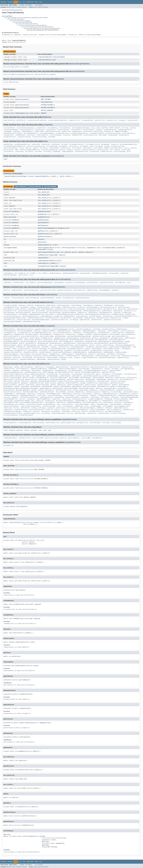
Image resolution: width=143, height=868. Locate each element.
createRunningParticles (33, 372)
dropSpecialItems (44, 307)
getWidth (120, 390)
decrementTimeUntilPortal (64, 372)
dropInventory (71, 334)
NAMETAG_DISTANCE (121, 131)
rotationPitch (9, 151)
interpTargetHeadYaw (11, 130)
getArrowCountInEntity (120, 336)
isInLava (134, 394)
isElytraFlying (108, 345)
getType (75, 390)
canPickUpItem (76, 305)
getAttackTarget (124, 307)
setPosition (65, 410)
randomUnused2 (20, 135)
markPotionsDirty (24, 349)
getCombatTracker (117, 338)
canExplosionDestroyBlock (67, 369)
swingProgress (124, 135)
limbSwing (16, 131)
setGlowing (42, 408)
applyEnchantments (62, 367)
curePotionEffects (118, 333)
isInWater (93, 395)
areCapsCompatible (10, 423)
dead (98, 128)
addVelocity (39, 367)
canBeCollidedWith (48, 331)
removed (117, 150)
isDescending (67, 394)
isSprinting (66, 399)
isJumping (98, 130)
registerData (43, 258)
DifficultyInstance (69, 248)
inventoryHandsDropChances (58, 120)
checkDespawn (108, 305)
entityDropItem (52, 374)
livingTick (69, 283)
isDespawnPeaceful (105, 313)
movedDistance (77, 131)
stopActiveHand (52, 358)
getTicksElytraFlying (85, 343)
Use (20, 2)
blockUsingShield (10, 331)
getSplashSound (9, 390)
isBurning (31, 394)
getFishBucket (43, 223)
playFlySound (108, 402)
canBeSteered (40, 305)
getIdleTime (89, 340)
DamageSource (52, 228)
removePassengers (116, 404)
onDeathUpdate (97, 349)
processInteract (92, 283)
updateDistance (97, 320)
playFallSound (108, 350)
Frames (22, 5)
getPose (53, 385)
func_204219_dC (43, 192)
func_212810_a (43, 273)
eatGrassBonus (56, 307)
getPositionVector (104, 385)
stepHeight (57, 151)
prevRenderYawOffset (97, 133)
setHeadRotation (81, 354)
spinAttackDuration (90, 135)
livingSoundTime (87, 120)
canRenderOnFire (97, 369)
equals (98, 374)
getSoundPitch (31, 343)
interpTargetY (51, 130)
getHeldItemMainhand (61, 340)
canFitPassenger (84, 369)
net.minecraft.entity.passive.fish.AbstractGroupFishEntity (42, 28)
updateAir (115, 290)
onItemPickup (8, 350)
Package (10, 2)
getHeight (34, 381)
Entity (45, 18)
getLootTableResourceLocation (57, 311)
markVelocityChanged (39, 349)
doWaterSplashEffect (38, 374)
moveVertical (109, 131)
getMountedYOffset (72, 383)
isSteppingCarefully (79, 399)
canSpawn (7, 298)
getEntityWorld (44, 379)
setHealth (92, 354)
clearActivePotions (127, 331)
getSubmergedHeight (23, 390)
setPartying (37, 356)
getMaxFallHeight (76, 311)
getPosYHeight (35, 387)
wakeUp (64, 359)
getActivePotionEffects (30, 336)
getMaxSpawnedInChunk (70, 273)
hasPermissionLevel (93, 392)
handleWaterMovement (47, 392)
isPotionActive (64, 347)
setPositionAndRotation (80, 410)
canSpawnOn (98, 305)
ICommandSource (7, 35)
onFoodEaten (126, 349)
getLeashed (122, 309)
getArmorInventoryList (108, 307)
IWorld (52, 248)
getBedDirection (47, 338)
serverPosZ (47, 151)
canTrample (115, 369)
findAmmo (80, 334)
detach (77, 372)
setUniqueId (65, 411)
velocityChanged (119, 151)
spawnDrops (7, 358)
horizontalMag (116, 392)
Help (41, 2)
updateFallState (123, 358)
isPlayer (53, 347)
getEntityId (19, 379)
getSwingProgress (70, 343)
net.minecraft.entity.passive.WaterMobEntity (32, 25)
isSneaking (30, 399)
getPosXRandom (124, 385)
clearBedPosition (10, 333)
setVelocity (75, 411)
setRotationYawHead (102, 356)
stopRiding (63, 358)
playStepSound (128, 402)
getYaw (20, 345)
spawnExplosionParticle (60, 320)
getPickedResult (74, 438)
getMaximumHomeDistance (92, 311)
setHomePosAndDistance (35, 318)
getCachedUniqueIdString (92, 376)
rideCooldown (126, 150)
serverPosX (29, 151)
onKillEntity (61, 402)
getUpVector (94, 390)
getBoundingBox (53, 376)
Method (24, 7)
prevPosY (70, 150)
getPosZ (56, 387)
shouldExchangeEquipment (41, 320)
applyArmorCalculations (25, 329)
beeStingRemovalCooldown (81, 128)
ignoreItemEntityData (130, 392)
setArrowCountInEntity (39, 354)
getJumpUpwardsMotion (11, 342)
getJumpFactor (91, 381)
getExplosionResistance (76, 379)
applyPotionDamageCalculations (63, 329)
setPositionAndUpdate (97, 410)
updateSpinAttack (53, 359)
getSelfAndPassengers (87, 388)
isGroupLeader (114, 273)
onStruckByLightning (90, 402)
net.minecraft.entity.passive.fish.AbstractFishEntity (37, 27)
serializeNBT (86, 438)
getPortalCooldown (42, 385)
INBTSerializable (85, 35)
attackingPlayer (65, 128)
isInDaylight (127, 313)
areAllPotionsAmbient (83, 329)
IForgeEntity (73, 35)
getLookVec (122, 381)
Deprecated (30, 2)
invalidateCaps (95, 423)
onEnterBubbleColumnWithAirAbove (32, 402)
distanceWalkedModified (128, 144)
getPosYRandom (47, 387)
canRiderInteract (25, 438)
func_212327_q (43, 209)
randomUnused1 (9, 135)
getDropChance (9, 309)
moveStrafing (98, 131)
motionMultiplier (117, 148)
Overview (3, 2)
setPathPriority (9, 320)
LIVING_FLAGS (39, 131)
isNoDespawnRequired (36, 314)
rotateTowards (68, 406)
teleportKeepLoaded (58, 413)
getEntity (63, 438)
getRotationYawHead (10, 343)
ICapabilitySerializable (48, 35)
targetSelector (133, 120)
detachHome (24, 307)
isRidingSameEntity (10, 399)
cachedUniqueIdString (22, 144)
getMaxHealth (80, 342)
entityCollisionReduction (36, 146)
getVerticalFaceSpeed (40, 313)
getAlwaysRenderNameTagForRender (79, 336)
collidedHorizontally (77, 144)
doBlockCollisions (108, 372)
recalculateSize (67, 404)
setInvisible (60, 408)
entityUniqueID (52, 146)
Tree (24, 2)
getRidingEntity (45, 388)
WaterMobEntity (58, 287)
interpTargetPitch (26, 130)
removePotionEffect (30, 352)
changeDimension (48, 371)
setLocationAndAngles (87, 408)
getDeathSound (43, 220)
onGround (133, 148)
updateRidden (41, 359)
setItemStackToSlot (52, 318)
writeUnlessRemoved (10, 415)
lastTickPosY (87, 148)
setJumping (120, 354)
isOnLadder (45, 347)
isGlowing (97, 394)
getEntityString (31, 379)
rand (111, 150)
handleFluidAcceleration (12, 392)
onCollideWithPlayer (122, 401)
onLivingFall (44, 350)
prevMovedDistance (62, 133)
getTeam (41, 390)
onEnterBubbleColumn (11, 402)
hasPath (59, 298)
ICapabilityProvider (30, 35)
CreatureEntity (51, 295)
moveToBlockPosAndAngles (65, 401)
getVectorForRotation (107, 390)
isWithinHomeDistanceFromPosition (97, 314)
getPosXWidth (8, 387)
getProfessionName (89, 387)
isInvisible (42, 395)
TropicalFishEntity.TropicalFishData (51, 57)
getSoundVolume (43, 343)
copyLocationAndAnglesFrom (13, 372)
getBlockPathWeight (32, 298)
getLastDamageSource (66, 342)
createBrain (77, 333)
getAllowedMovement (39, 376)
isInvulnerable (69, 395)
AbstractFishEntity (77, 71)
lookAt (14, 349)
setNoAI (125, 318)
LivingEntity (48, 125)
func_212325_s (43, 203)
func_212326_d (43, 206)
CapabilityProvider (69, 419)
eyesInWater (63, 146)
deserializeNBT (38, 438)
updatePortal (92, 413)
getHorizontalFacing (65, 381)
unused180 (52, 137)
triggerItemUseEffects (89, 358)
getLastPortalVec (103, 381)
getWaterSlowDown (10, 345)
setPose (57, 410)
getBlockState (85, 338)
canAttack (22, 305)
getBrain (95, 338)
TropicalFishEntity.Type (47, 60)
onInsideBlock (50, 402)
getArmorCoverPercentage (102, 336)
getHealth (39, 340)
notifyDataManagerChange (57, 349)
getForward (25, 381)
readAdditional (43, 255)
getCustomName (74, 378)
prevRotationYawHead (113, 133)
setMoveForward (90, 318)
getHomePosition (61, 309)
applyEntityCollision (43, 329)
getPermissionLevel (117, 383)
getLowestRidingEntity (12, 383)
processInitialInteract (12, 316)
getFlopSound (43, 225)
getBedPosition (60, 338)
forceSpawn (99, 146)
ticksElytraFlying (24, 137)
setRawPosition (128, 410)
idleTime (133, 128)
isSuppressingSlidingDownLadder (120, 347)
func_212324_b (43, 200)
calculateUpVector (22, 369)
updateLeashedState (83, 298)
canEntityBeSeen (113, 331)
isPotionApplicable (77, 347)
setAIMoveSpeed (69, 316)
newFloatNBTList (95, 401)
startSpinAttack (39, 358)
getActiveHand (115, 334)
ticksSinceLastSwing (39, 137)
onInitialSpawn (43, 248)
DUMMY (5, 159)
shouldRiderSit (97, 438)
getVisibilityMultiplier (118, 343)
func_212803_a (32, 273)
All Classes (39, 5)
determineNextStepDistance (91, 372)
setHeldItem (101, 354)
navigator (122, 120)
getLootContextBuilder (26, 311)
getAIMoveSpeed (60, 336)
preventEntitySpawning (49, 150)
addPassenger (8, 367)
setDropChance (108, 316)
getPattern (42, 231)
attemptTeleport (122, 329)
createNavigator (19, 283)
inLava (21, 148)
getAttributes (35, 338)
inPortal (28, 148)
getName (83, 383)
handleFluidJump (55, 313)
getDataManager (86, 378)
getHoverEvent (79, 381)
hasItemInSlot (42, 345)
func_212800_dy (20, 273)
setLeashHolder (66, 318)
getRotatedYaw (58, 388)
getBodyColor (43, 214)
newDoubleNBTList (81, 401)
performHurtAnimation (81, 350)
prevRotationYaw (102, 150)
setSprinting (115, 356)
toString (70, 413)
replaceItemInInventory (30, 316)
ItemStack (15, 223)
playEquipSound (96, 350)
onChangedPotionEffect (75, 349)
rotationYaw (19, 151)
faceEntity (81, 307)
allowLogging (50, 367)
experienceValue (9, 120)
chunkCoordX (35, 144)
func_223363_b (31, 283)
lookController (100, 120)
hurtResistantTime (118, 146)
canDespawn (7, 283)
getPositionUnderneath (75, 385)
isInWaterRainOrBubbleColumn (128, 395)
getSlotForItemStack (23, 313)
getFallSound (29, 340)
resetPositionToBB (48, 406)
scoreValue (67, 135)
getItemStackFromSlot (94, 309)
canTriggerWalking (127, 369)
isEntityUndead (9, 347)
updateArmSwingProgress (107, 358)
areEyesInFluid (114, 367)
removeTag (127, 404)
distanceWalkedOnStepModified (14, 146)
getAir (28, 376)
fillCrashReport (117, 374)
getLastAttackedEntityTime (48, 342)
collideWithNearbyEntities (42, 333)
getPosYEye (25, 387)
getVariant (42, 242)
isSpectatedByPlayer (43, 399)
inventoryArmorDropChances (37, 120)
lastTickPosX (77, 148)
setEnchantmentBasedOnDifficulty (126, 316)
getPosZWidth (77, 387)
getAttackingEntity (10, 338)
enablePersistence (69, 307)
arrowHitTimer (41, 128)
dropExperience (59, 334)
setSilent (36, 411)
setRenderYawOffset (73, 356)
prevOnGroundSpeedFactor (79, 133)
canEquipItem (50, 305)
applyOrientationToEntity (80, 367)
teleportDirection (82, 151)
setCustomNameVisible (122, 406)
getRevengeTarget (104, 342)
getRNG (127, 342)
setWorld (84, 411)
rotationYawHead (55, 135)
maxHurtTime (66, 131)
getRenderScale (91, 342)
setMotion (100, 408)
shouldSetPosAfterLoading (13, 413)
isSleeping (90, 347)
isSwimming (108, 399)
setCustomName (108, 406)
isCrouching (40, 394)
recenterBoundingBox (82, 404)
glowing (107, 146)
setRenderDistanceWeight (12, 411)
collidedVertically (93, 144)
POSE (17, 150)
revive (59, 406)
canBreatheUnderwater (31, 290)
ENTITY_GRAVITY (115, 128)
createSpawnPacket (89, 333)
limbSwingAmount (27, 131)
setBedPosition (54, 354)
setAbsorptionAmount (11, 354)
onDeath (88, 349)
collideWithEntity (24, 333)
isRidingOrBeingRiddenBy (129, 397)
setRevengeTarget (87, 356)
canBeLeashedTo (17, 290)
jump (134, 347)
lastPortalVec (65, 148)
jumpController (74, 120)
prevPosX (62, 150)
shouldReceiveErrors (96, 411)
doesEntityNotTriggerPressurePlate (16, 374)
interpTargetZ (75, 130)
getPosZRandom (65, 387)
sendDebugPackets (47, 316)
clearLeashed (119, 305)
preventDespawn (80, 283)
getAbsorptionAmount (101, 334)
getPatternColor (44, 234)
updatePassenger (80, 413)
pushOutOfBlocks (49, 404)
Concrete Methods (50, 187)
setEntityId (8, 408)
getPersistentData (10, 385)
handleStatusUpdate (69, 313)
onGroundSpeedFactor (31, 133)
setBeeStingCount (67, 354)
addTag (17, 367)
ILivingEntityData (10, 248)
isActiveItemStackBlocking (63, 345)
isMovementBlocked (33, 347)
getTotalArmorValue (101, 343)
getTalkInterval (79, 290)
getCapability (105, 338)
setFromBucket (120, 283)
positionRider (20, 404)
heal (50, 345)
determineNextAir (46, 334)
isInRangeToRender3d (11, 395)
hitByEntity (105, 392)
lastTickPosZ (98, 148)
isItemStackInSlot (10, 314)
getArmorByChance (93, 307)
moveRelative (50, 401)
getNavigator (118, 311)
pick (100, 402)
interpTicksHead (88, 130)
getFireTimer (8, 381)
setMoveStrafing (102, 318)
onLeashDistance (68, 298)
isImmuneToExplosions (110, 394)
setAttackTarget (82, 316)
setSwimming (55, 411)
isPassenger (85, 397)
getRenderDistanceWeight (29, 388)
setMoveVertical (115, 318)
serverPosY (38, 151)
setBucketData (43, 261)
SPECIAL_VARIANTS (47, 110)
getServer (99, 388)
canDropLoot (102, 331)
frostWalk (89, 334)
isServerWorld (50, 314)
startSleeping (27, 358)
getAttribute (24, 338)
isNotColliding (92, 290)
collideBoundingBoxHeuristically (95, 371)
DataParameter (20, 113)
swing (70, 358)
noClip (127, 148)
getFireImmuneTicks (127, 379)
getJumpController (110, 309)
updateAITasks (85, 320)
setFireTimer (25, 408)
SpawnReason (91, 248)
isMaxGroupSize (43, 245)
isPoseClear (115, 397)
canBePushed (76, 331)
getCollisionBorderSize (111, 376)
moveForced (40, 401)
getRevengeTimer (118, 342)
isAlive (92, 345)
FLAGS (92, 146)
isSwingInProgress (110, 130)
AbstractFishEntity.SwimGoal (46, 74)
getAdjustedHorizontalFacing (14, 376)
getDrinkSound (130, 338)
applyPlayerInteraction (99, 367)
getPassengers (104, 383)
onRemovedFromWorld (74, 402)
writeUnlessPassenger (118, 413)
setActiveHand (25, 354)
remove (117, 350)
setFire (16, 408)
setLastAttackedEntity (12, 356)
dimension (115, 144)
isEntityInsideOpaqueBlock (125, 345)
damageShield (19, 334)
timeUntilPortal (106, 151)
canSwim (107, 369)
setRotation (27, 411)
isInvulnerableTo (82, 395)
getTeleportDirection (64, 390)
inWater (35, 148)
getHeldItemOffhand (77, 340)
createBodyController (11, 307)
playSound (118, 402)
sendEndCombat (109, 352)
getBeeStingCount (73, 338)
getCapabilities (82, 423)
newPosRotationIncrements (13, 133)
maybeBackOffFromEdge (22, 401)
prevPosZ (77, 150)
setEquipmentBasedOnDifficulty (15, 318)
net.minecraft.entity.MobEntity (22, 22)
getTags (34, 390)
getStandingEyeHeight (45, 283)
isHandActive (20, 347)
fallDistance (73, 146)
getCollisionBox (29, 378)
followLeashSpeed (17, 298)
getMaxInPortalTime (37, 383)
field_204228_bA (47, 102)
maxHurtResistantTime (53, 131)
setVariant (42, 263)
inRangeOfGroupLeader (100, 273)
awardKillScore (9, 369)
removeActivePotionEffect (13, 352)
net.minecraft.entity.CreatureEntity (27, 24)
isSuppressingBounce (95, 399)
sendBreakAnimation (80, 352)
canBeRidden (52, 369)
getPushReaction (103, 387)
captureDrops (25, 371)
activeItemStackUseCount (25, 128)
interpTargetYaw (63, 130)
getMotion (61, 383)
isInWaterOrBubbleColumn (107, 395)
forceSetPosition (130, 374)
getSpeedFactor (123, 388)
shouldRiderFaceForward (130, 356)
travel (129, 283)
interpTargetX (39, 130)
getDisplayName (98, 378)
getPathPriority (130, 311)
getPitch (21, 385)
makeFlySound (8, 401)
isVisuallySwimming (120, 399)
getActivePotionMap (47, 336)
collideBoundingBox (75, 371)
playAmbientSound (117, 314)
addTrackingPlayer (27, 367)
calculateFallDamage (25, 331)
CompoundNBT (61, 35)
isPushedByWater (105, 290)
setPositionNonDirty (114, 410)
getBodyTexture (43, 217)
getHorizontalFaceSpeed (77, 309)
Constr (19, 7)
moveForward (88, 131)
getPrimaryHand (9, 313)
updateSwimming (104, 413)
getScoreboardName (71, 388)
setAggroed (58, 316)
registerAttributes (107, 283)
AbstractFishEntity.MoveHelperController (19, 74)
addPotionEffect (9, 329)
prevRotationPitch (89, 150)
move (33, 401)
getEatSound (8, 340)
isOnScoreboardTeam (72, 397)
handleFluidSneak (30, 345)
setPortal (49, 410)
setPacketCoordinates (37, 410)
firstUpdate (84, 146)
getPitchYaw (30, 385)
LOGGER (107, 148)
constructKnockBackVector (62, 333)
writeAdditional (44, 266)
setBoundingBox (96, 406)
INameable (18, 35)
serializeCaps (116, 423)
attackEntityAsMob (10, 305)
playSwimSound (9, 404)
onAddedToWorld (107, 401)
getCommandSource (42, 378)
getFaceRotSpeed (34, 309)
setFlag (34, 408)
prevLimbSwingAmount (47, 133)
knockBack (7, 349)
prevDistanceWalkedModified (30, 150)
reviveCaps (106, 423)
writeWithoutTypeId (26, 415)
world (128, 151)
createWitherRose (103, 333)
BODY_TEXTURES (46, 99)
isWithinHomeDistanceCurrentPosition (70, 314)
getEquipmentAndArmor (58, 379)
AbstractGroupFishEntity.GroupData (16, 67)
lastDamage (7, 131)
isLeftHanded (23, 314)
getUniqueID (84, 390)
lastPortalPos (54, 148)
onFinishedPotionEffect (112, 349)
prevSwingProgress (128, 133)
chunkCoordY (45, 144)
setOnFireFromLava (21, 410)
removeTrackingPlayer (11, 406)
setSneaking (45, 411)
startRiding (74, 320)
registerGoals (23, 275)
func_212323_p (43, 198)
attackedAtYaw (52, 128)
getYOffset (128, 390)
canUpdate (7, 371)
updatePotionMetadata (27, 359)
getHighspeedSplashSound (48, 381)
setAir (87, 406)
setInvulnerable (72, 408)
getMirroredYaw (50, 383)
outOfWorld (68, 350)
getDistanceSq (120, 378)
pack (39, 252)
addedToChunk (8, 144)
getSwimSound (59, 283)
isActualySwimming (81, 345)
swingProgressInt (10, 137)
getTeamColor (50, 390)
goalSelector (21, 120)
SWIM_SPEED (103, 135)
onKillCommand (32, 350)
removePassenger (102, 404)
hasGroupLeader (85, 273)
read (58, 404)
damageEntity (8, 334)
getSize (41, 239)
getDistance (109, 378)
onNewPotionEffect (56, 350)
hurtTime (125, 128)
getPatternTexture (44, 236)
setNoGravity (8, 410)
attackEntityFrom (108, 329)
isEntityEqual (87, 394)
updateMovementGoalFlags (32, 321)
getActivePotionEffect (12, 336)
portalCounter (9, 150)
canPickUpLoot (88, 305)
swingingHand (113, 135)
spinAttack (17, 358)
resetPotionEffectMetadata (62, 352)
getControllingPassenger (59, 378)
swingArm (77, 358)
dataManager (105, 144)
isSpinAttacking (101, 347)
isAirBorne (44, 148)
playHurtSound (130, 314)
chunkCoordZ (55, 144)
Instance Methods (35, 187)
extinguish (106, 374)
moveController (112, 120)
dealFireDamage (48, 372)
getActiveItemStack (128, 334)
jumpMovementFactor (125, 130)
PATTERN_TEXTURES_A (48, 105)
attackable (97, 329)
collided (64, 144)
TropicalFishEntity (11, 176)
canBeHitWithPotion (64, 331)
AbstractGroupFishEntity (17, 42)
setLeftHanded (78, 318)
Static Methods (20, 187)
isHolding (117, 313)
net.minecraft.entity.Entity (16, 19)
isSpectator (56, 399)
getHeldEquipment (47, 309)
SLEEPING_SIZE (77, 135)
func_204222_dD (43, 195)
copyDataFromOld (115, 371)
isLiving (7, 397)
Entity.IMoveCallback (11, 82)
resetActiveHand (45, 352)
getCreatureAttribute (48, 290)
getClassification (52, 438)
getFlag (17, 381)
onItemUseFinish (20, 350)
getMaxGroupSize (55, 273)
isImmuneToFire (124, 394)
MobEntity (47, 117)
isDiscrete (77, 394)
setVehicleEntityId (24, 320)
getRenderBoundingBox (11, 388)
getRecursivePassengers (119, 387)
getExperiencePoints (65, 290)
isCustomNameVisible (53, 394)
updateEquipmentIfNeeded (12, 321)
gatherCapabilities (53, 423)
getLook (114, 381)
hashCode (70, 392)
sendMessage (78, 406)
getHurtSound (43, 228)
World (62, 176)
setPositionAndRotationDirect (54, 356)
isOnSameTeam (59, 397)
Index (36, 2)
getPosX (115, 385)
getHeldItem (48, 340)
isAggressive (82, 313)
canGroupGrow (8, 273)
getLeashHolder (133, 309)
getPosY (17, 387)
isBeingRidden (21, 394)
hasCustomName (61, 392)
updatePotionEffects (11, 359)
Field (14, 7)
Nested (9, 7)
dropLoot (33, 307)
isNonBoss (15, 397)
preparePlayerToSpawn (34, 404)
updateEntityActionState (112, 320)
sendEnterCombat (121, 352)
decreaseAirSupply (32, 334)
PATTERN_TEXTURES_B (48, 108)
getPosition (62, 385)
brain (93, 128)
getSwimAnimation (56, 343)
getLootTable (40, 311)
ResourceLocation (21, 99)
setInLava (51, 408)
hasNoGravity (80, 392)
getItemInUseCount (102, 340)
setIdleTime (111, 354)
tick (31, 275)
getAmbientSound (44, 212)
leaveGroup (124, 273)
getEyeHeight (18, 340)
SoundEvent (15, 212)
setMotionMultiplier (121, 408)
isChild (99, 345)
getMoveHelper (107, 311)
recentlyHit (31, 135)
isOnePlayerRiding (46, 397)
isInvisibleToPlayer (55, 395)
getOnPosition (92, 383)
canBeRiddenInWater (89, 331)
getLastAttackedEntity (28, 342)
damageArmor (130, 333)
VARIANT (44, 113)
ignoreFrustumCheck (10, 148)
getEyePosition (113, 379)
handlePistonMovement (31, 392)
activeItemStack (9, 128)
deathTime (105, 128)
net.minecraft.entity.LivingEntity (20, 21)
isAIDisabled (93, 313)
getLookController (10, 311)
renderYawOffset (42, 135)
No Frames (29, 5)
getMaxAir (25, 383)
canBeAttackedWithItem (39, 369)
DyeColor (12, 198)
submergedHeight (68, 151)
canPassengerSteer (63, 305)
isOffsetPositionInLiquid (29, 397)
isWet (131, 399)
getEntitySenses (21, 309)
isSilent (22, 399)
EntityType (22, 176)
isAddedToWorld (9, 394)
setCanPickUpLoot (95, 316)
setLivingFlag (26, 356)
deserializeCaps (38, 423)
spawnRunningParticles (32, 413)
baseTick (7, 290)
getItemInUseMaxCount (117, 340)
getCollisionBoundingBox (12, 378)
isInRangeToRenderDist (28, 395)
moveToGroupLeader (10, 275)
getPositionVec (90, 385)
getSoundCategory (110, 388)
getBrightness (77, 376)
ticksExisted (94, 151)
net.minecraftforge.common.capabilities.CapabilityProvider (23, 18)
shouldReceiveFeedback (113, 411)
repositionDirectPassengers (30, 406)
